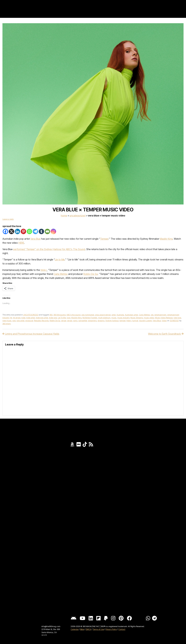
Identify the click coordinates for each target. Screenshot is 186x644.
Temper (104, 239)
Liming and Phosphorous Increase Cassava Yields (31, 334)
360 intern (7, 324)
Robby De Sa (91, 274)
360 (51, 315)
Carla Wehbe (61, 274)
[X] (11, 231)
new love (177, 318)
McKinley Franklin (90, 318)
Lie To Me (62, 318)
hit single (17, 318)
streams (101, 321)
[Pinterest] (23, 231)
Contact (122, 629)
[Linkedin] (17, 231)
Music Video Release (164, 318)
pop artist (21, 321)
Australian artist (131, 315)
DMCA (88, 629)
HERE (21, 243)
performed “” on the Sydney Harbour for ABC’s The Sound (49, 249)
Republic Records (41, 321)
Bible (82, 629)
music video (149, 318)
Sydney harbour (112, 321)
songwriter (83, 321)
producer (29, 321)
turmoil (135, 321)
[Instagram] (53, 231)
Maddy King (166, 239)
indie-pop (53, 318)
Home (64, 216)
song (75, 321)
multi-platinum (104, 318)
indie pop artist (42, 318)
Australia (120, 315)
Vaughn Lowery (145, 321)
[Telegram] (35, 231)
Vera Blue (35, 239)
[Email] (47, 231)
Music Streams (137, 318)
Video (164, 321)
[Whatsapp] (29, 231)
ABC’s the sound (73, 315)
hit (11, 318)
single (70, 321)
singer (64, 321)
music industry (123, 318)
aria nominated (88, 315)
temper (122, 321)
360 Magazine (60, 315)
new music (7, 321)
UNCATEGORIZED (77, 216)
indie (23, 318)
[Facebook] (5, 231)
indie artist (31, 318)
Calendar (75, 629)
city (152, 315)
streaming (92, 321)
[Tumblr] (41, 231)
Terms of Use (98, 629)
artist (114, 315)
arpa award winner (103, 315)
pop (14, 321)
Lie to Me (60, 260)
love (69, 318)
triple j (44, 270)
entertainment (160, 315)
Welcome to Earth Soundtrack (166, 334)
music (114, 318)
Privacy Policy (111, 629)
